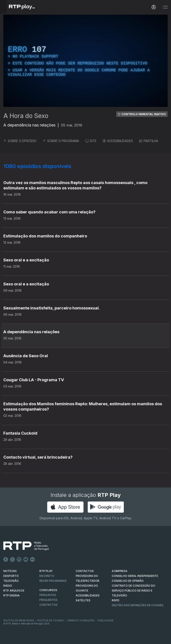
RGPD (116, 600)
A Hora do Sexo (26, 116)
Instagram (19, 560)
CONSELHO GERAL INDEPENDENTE (135, 576)
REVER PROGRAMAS (53, 581)
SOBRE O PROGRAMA (61, 141)
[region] (85, 61)
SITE (91, 141)
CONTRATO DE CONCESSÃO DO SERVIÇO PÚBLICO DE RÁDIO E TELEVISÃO (133, 591)
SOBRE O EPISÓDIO (20, 141)
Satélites (83, 600)
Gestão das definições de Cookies (138, 605)
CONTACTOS (85, 571)
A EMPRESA (120, 571)
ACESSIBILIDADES (118, 141)
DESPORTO (11, 576)
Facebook (6, 560)
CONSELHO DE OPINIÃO (128, 581)
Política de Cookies (51, 620)
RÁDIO (8, 586)
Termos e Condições (81, 620)
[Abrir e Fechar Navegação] (165, 7)
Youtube (26, 560)
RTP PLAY (46, 571)
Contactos (48, 605)
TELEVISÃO (11, 581)
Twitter (12, 560)
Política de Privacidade (19, 620)
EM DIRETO (47, 576)
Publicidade (106, 620)
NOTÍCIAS (10, 571)
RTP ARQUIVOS (14, 591)
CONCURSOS (48, 590)
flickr (33, 560)
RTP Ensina (11, 595)
